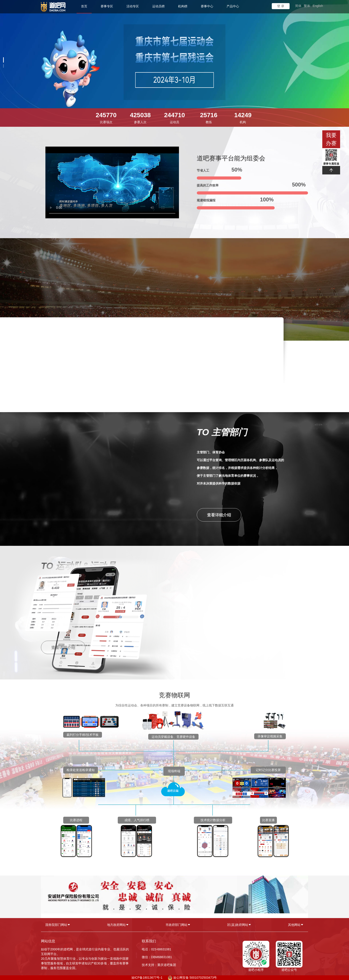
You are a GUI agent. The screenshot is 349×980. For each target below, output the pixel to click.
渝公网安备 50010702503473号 (195, 978)
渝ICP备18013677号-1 (147, 978)
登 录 (281, 6)
